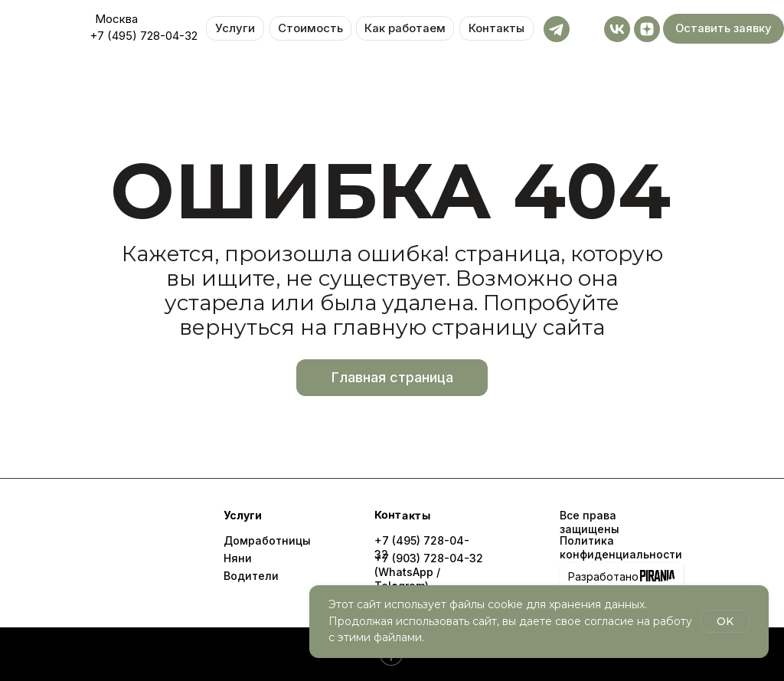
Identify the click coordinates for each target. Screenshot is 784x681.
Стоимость (310, 28)
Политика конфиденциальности (621, 547)
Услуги (235, 28)
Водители (251, 576)
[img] (116, 547)
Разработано (603, 576)
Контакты (497, 28)
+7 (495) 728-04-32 (144, 36)
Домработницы (267, 540)
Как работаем (405, 28)
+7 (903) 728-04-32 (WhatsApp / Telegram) (429, 572)
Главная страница (392, 377)
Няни (238, 558)
